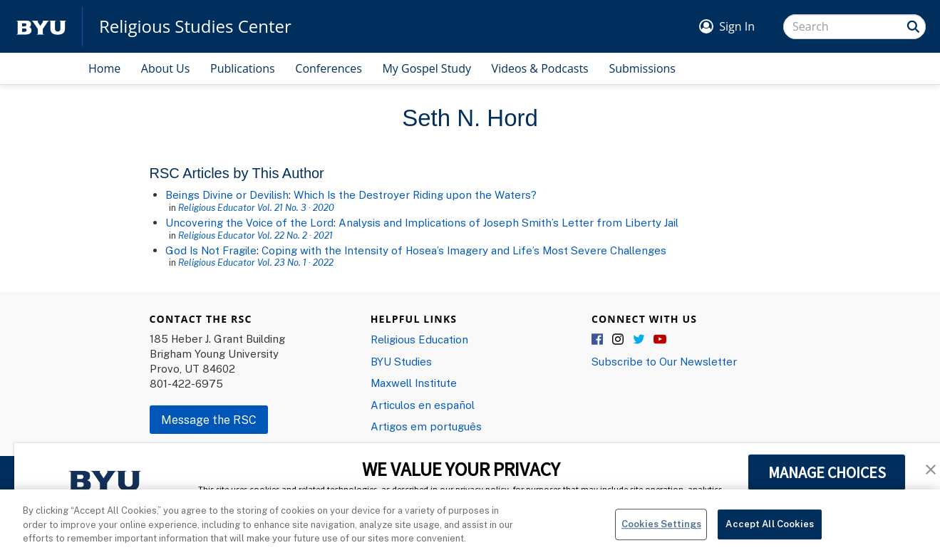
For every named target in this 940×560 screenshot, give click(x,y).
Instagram (619, 340)
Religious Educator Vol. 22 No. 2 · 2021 (255, 235)
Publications (243, 68)
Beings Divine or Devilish (227, 195)
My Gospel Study (427, 68)
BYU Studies (401, 361)
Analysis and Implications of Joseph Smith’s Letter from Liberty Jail (508, 222)
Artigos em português (426, 426)
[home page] (41, 27)
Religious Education (419, 339)
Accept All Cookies (769, 530)
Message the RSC (209, 420)
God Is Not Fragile (211, 250)
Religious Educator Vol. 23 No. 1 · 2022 (256, 262)
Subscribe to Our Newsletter (664, 361)
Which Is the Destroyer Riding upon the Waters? (415, 195)
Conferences (329, 68)
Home (104, 68)
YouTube (660, 340)
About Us (166, 68)
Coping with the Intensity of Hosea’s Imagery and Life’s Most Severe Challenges (464, 250)
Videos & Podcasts (540, 68)
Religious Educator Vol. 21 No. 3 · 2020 (256, 207)
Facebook (598, 340)
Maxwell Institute (414, 383)
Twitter (639, 340)
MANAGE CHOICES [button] (827, 472)
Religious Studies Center (195, 26)
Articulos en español (423, 405)
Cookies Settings (661, 530)
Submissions (642, 68)
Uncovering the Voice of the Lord (249, 222)
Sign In (737, 26)
